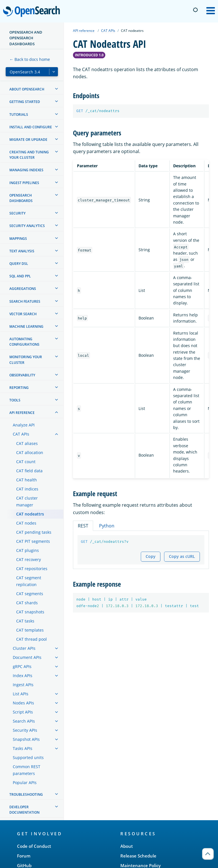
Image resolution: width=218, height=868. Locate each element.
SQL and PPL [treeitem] (20, 276)
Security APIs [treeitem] (25, 730)
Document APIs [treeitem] (27, 657)
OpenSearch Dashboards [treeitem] (21, 198)
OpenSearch (33, 12)
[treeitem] (56, 89)
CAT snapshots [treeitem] (30, 612)
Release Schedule (138, 856)
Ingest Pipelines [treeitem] (24, 183)
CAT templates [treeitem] (30, 630)
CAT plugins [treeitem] (28, 550)
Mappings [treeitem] (18, 239)
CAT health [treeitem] (27, 480)
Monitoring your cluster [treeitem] (26, 360)
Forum (24, 856)
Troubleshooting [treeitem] (26, 794)
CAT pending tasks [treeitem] (34, 532)
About (127, 846)
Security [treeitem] (17, 213)
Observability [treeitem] (22, 375)
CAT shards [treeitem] (27, 603)
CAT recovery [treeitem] (29, 559)
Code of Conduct (34, 846)
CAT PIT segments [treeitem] (33, 541)
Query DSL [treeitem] (19, 264)
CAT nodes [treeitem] (26, 523)
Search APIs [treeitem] (24, 721)
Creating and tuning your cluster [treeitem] (29, 155)
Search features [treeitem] (25, 301)
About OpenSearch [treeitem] (27, 89)
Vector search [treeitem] (23, 314)
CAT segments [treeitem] (30, 594)
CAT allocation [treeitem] (30, 452)
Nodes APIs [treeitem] (23, 703)
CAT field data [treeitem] (29, 471)
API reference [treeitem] (22, 413)
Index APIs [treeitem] (23, 676)
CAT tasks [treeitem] (25, 621)
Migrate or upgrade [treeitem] (28, 140)
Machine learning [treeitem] (26, 326)
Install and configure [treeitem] (31, 127)
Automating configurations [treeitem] (24, 342)
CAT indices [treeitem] (27, 489)
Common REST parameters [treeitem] (27, 770)
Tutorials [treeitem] (19, 115)
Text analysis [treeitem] (22, 251)
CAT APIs (108, 31)
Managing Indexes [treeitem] (26, 170)
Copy (151, 556)
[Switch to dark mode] (195, 10)
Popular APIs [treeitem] (25, 783)
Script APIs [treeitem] (23, 712)
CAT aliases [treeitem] (27, 443)
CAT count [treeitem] (26, 462)
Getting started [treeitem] (25, 102)
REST (83, 526)
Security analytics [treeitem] (27, 226)
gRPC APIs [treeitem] (22, 666)
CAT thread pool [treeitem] (32, 639)
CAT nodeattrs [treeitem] (30, 514)
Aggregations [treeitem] (23, 289)
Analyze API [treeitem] (24, 425)
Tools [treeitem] (15, 400)
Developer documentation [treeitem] (24, 810)
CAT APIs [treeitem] (21, 434)
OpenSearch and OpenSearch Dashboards (26, 38)
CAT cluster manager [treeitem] (27, 501)
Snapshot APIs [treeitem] (26, 739)
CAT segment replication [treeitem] (29, 581)
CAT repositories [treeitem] (32, 569)
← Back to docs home (30, 59)
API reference (84, 31)
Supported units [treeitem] (28, 757)
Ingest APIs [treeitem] (23, 685)
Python (107, 526)
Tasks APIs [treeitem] (23, 748)
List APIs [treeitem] (21, 694)
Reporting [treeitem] (19, 388)
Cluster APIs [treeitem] (24, 648)
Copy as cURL (182, 556)
